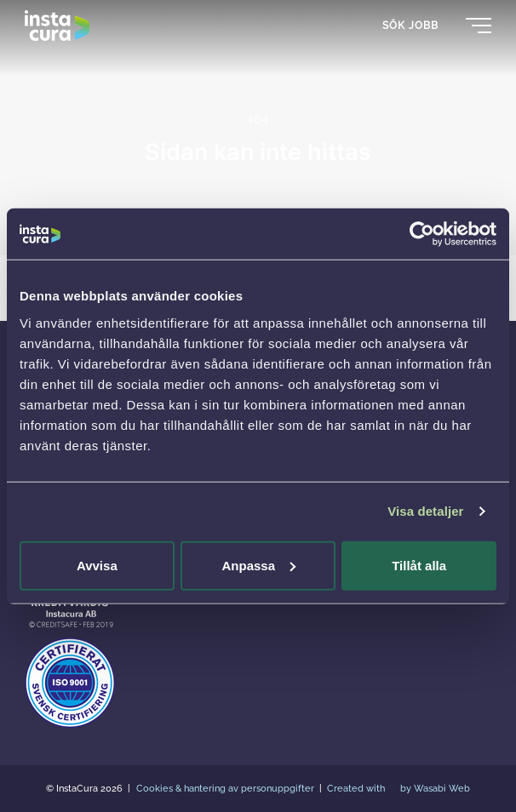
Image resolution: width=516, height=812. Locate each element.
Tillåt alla (419, 565)
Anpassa (258, 565)
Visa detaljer (425, 511)
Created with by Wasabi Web (398, 788)
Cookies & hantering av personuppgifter (226, 788)
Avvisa (97, 565)
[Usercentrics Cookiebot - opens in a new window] (422, 234)
